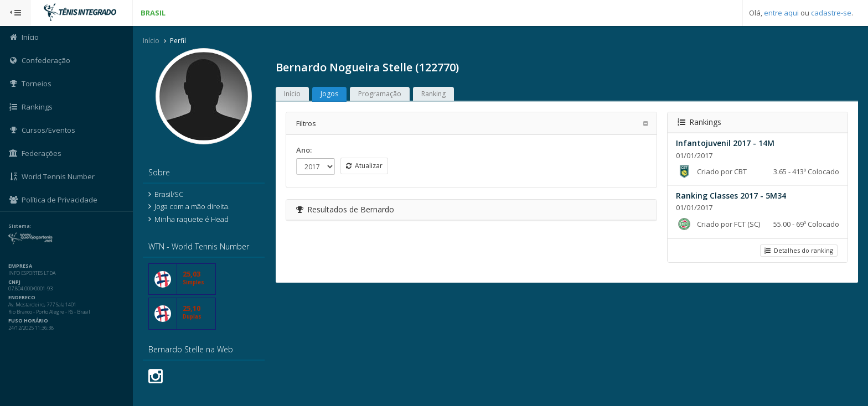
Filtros (306, 123)
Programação (380, 94)
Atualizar (364, 166)
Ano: (304, 150)
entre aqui (781, 13)
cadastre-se (831, 13)
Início (151, 41)
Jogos (329, 94)
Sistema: (20, 226)
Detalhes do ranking (799, 250)
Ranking (433, 94)
